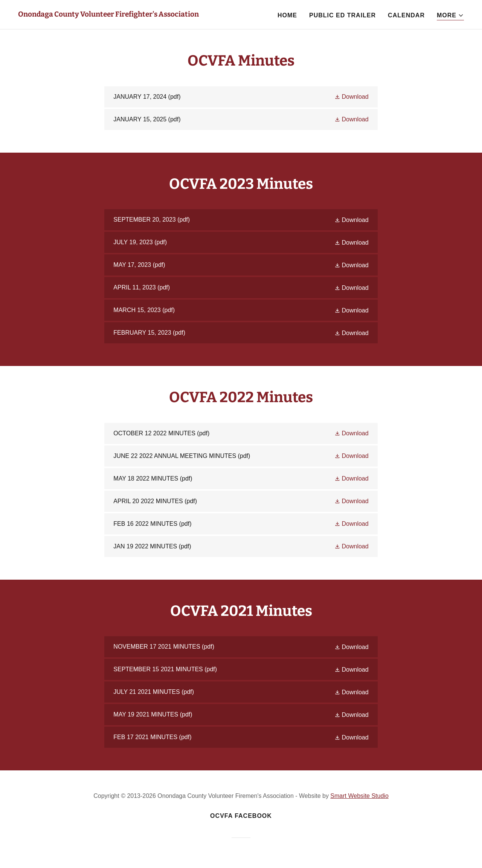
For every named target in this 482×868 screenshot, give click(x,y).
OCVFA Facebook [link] (241, 816)
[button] (450, 16)
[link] (108, 15)
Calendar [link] (406, 15)
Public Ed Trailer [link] (342, 15)
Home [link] (287, 15)
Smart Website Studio (359, 796)
